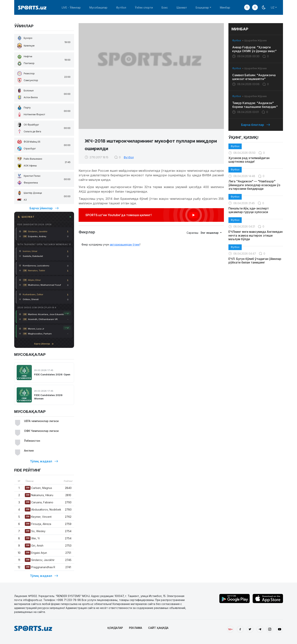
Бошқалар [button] (202, 7)
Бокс (165, 7)
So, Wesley (35, 531)
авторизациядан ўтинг (125, 244)
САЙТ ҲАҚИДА (158, 628)
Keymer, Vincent (38, 517)
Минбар (225, 7)
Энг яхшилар (210, 233)
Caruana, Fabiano (39, 502)
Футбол (121, 7)
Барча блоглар (256, 125)
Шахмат (182, 7)
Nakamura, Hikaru (39, 495)
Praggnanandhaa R (40, 567)
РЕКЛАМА (136, 628)
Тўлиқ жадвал (44, 461)
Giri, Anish (34, 546)
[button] (255, 7)
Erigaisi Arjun (36, 553)
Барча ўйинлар (44, 208)
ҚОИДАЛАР (115, 628)
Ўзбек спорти (144, 7)
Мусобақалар (98, 7)
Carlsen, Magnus (38, 488)
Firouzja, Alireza (38, 524)
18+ (230, 629)
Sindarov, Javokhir (40, 560)
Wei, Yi (32, 538)
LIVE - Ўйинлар (71, 7)
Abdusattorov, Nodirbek (43, 509)
